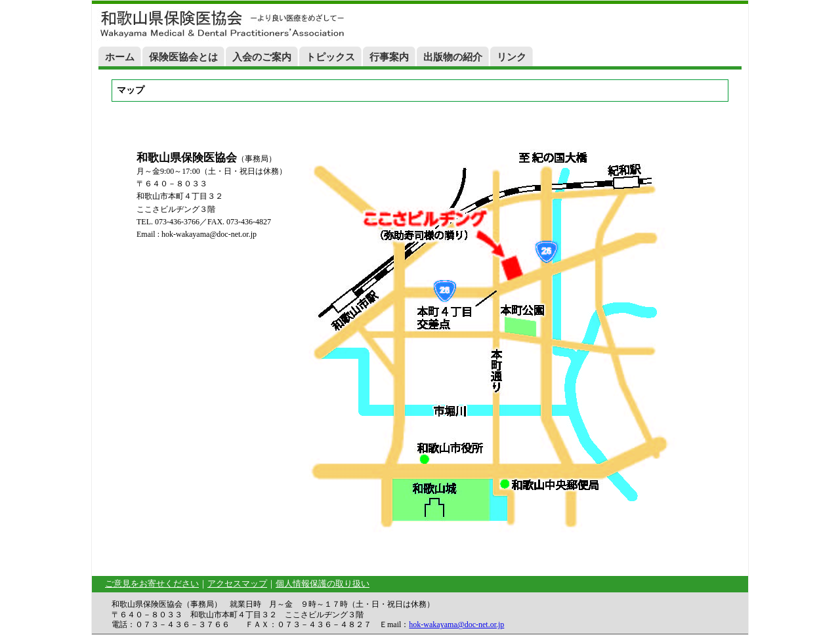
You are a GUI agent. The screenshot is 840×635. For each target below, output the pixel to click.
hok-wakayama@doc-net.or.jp (456, 625)
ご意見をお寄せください (152, 584)
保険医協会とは (183, 57)
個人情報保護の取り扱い (323, 584)
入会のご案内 (262, 57)
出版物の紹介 (453, 57)
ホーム (120, 57)
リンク (512, 57)
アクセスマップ (237, 584)
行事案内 (389, 57)
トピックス (330, 57)
